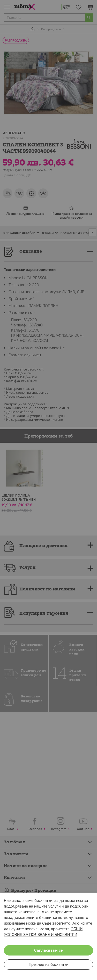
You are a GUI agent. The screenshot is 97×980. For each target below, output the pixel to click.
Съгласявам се (48, 950)
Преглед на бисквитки (48, 964)
